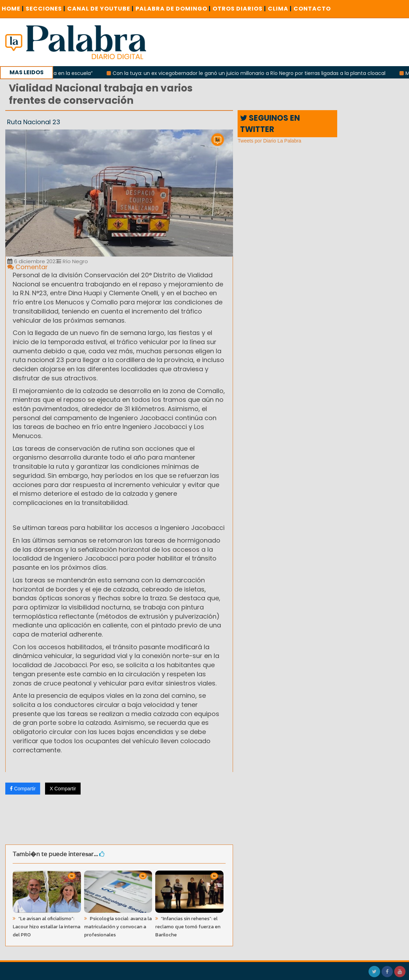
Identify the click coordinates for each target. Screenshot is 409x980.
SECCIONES (46, 9)
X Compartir (63, 789)
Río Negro (72, 261)
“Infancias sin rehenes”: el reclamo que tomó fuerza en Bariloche (188, 927)
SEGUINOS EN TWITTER (270, 124)
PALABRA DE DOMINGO (173, 9)
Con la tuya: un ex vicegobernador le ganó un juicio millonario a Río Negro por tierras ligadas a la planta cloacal (252, 73)
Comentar (28, 267)
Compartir (23, 789)
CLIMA (280, 9)
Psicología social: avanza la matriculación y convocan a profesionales (118, 927)
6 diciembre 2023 (33, 261)
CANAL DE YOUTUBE (100, 9)
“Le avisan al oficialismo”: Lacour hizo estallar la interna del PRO (46, 927)
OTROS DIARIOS (239, 9)
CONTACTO (312, 9)
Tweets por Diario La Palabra (269, 141)
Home (13, 9)
